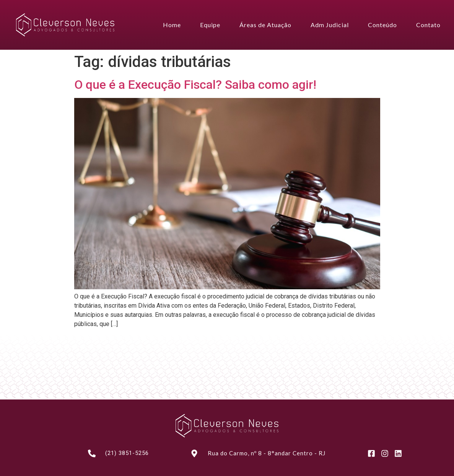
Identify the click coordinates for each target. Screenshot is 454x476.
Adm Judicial (330, 25)
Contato (428, 25)
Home (172, 25)
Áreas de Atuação (265, 25)
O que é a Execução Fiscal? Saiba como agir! (195, 85)
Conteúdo (382, 25)
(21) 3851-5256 (127, 453)
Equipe (210, 25)
